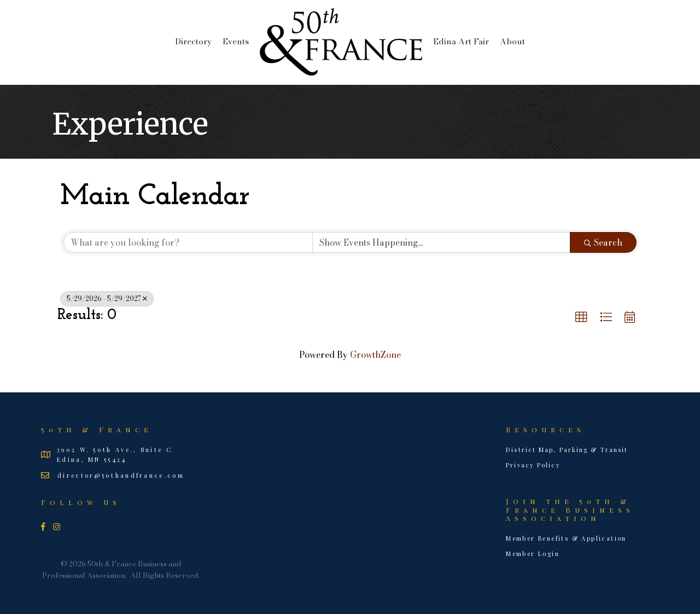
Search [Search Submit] (603, 242)
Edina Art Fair (461, 41)
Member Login (533, 554)
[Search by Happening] (441, 242)
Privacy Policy (533, 465)
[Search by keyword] (188, 242)
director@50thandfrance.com (121, 475)
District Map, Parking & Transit (567, 450)
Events (236, 41)
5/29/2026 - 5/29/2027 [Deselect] (107, 299)
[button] (581, 317)
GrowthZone (375, 355)
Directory (193, 41)
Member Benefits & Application (566, 538)
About (512, 41)
